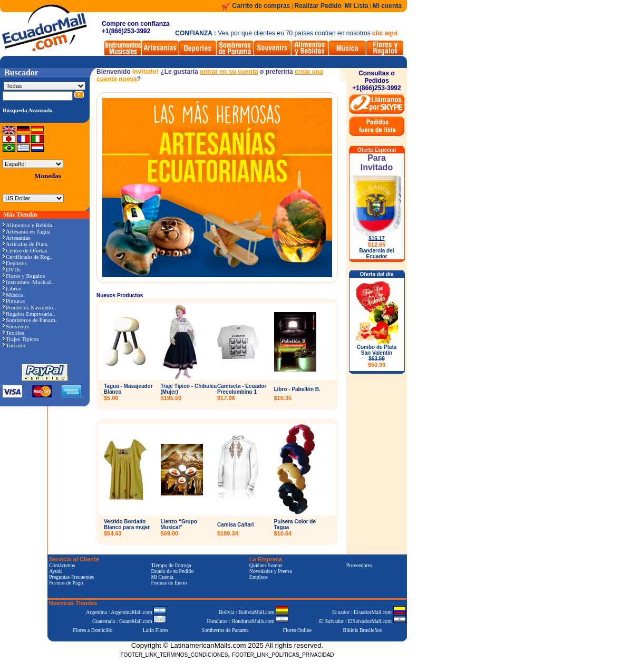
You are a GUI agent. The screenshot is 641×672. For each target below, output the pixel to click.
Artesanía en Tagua (27, 231)
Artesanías (16, 238)
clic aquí (385, 33)
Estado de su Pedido (172, 571)
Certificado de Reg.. (28, 257)
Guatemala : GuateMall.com (129, 621)
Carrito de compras (261, 6)
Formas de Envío (169, 583)
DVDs (12, 269)
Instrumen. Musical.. (28, 282)
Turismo (14, 345)
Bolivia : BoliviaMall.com (254, 612)
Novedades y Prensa (271, 571)
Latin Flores (156, 630)
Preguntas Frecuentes (71, 577)
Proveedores (359, 565)
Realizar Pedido (319, 6)
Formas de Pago (66, 583)
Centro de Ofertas (25, 250)
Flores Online (298, 630)
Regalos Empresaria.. (29, 314)
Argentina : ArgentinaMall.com (126, 612)
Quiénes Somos (266, 565)
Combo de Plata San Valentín (377, 356)
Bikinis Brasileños (363, 630)
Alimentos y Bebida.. (29, 225)
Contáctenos (62, 565)
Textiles (13, 333)
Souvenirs (16, 326)
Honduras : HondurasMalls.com (247, 621)
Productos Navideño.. (29, 307)
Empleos (259, 577)
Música (13, 295)
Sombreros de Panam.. (30, 320)
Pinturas (14, 301)
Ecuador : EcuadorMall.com (369, 612)
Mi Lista (357, 6)
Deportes (15, 263)
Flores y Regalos (24, 276)
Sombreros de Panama (225, 630)
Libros (12, 288)
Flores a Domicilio (93, 630)
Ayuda (56, 571)
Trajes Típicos (21, 339)
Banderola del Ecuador (376, 254)
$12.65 (377, 245)
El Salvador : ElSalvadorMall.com (362, 621)
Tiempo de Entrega (171, 565)
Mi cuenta (387, 6)
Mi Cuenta (162, 577)
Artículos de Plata (25, 244)
